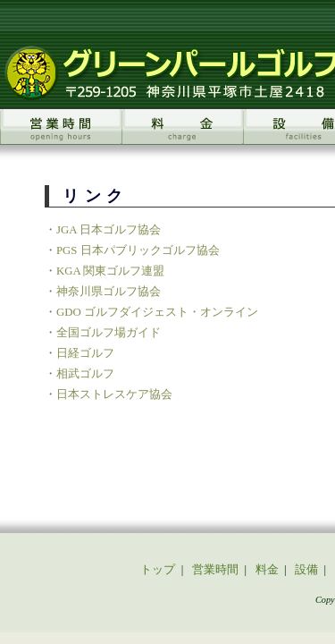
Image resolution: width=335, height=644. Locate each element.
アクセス (173, 456)
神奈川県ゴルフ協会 (89, 235)
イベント (119, 456)
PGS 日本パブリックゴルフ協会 (118, 194)
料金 (173, 437)
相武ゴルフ (66, 318)
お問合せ (270, 456)
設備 (205, 437)
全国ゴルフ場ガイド (89, 276)
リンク (222, 456)
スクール (65, 456)
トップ (81, 437)
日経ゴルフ (66, 297)
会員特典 (248, 437)
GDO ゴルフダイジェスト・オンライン (138, 256)
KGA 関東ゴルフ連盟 (91, 215)
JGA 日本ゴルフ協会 (89, 174)
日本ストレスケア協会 (95, 338)
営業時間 (130, 437)
